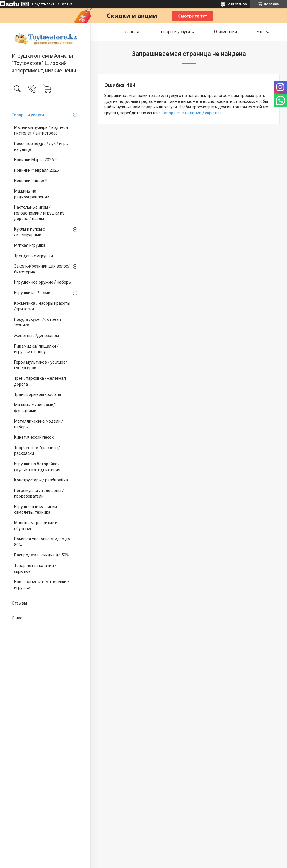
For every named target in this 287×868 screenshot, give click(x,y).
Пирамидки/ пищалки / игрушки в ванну (36, 349)
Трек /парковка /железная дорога (40, 381)
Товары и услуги (28, 115)
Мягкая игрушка (30, 245)
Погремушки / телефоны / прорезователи (39, 493)
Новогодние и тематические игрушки (41, 585)
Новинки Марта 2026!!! (35, 160)
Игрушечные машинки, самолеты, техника (36, 510)
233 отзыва (237, 4)
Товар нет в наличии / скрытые (35, 569)
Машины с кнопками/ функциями (35, 408)
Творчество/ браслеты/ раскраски (37, 451)
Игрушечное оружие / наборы (43, 282)
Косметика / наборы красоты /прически (42, 306)
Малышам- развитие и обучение (36, 526)
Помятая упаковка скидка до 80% (42, 542)
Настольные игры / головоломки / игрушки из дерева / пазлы (39, 213)
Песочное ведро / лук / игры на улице (41, 147)
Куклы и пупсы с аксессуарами (29, 232)
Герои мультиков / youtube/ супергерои (41, 365)
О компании (225, 32)
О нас (17, 618)
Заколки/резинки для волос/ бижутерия (42, 269)
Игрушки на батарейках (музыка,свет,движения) (38, 467)
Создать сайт (43, 4)
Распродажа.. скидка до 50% (42, 555)
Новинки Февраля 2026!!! (38, 170)
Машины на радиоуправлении (32, 194)
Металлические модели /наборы (39, 424)
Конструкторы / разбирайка (41, 480)
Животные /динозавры (36, 336)
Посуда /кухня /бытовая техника (37, 322)
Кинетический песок (34, 437)
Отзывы (19, 603)
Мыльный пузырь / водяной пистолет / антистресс (41, 130)
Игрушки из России (32, 293)
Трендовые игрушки (34, 256)
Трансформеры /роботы (37, 394)
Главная (131, 32)
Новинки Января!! (31, 181)
